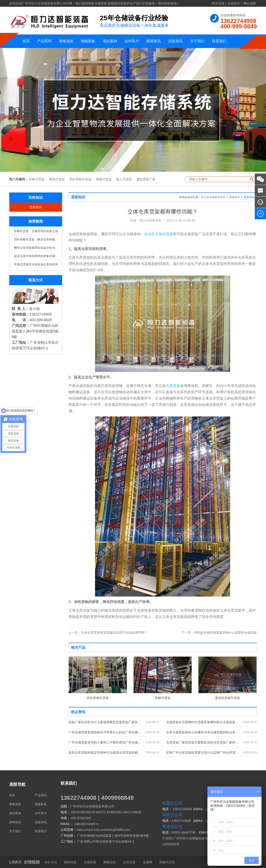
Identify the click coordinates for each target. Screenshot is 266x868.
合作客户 (132, 41)
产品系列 (44, 41)
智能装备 (88, 41)
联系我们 (219, 41)
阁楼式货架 (104, 179)
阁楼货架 (110, 862)
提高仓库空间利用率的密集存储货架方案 (37, 256)
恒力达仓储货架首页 (213, 197)
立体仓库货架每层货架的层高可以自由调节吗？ (108, 633)
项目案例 (110, 41)
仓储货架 (90, 862)
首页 (26, 41)
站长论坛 (51, 862)
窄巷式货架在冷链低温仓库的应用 (36, 264)
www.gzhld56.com (118, 830)
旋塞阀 (148, 862)
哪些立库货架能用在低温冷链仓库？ (37, 248)
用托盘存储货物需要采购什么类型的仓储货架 (219, 633)
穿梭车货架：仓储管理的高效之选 (36, 231)
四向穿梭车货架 (80, 179)
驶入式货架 (124, 179)
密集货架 (66, 41)
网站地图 (250, 3)
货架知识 (36, 207)
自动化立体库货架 (159, 234)
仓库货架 (173, 386)
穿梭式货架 (37, 179)
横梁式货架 (57, 179)
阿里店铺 (218, 3)
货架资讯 (175, 41)
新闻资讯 (154, 41)
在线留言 (234, 3)
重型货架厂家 (146, 179)
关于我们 (197, 41)
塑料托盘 (70, 862)
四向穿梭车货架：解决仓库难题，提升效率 (37, 239)
